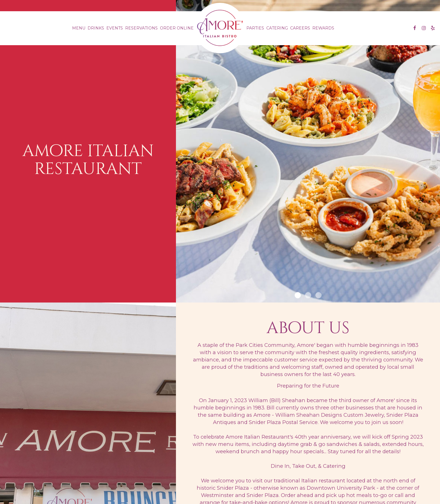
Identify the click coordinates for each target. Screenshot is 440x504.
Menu (79, 28)
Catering (277, 28)
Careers (300, 28)
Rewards (323, 28)
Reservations (141, 28)
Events (115, 28)
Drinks (96, 28)
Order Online (177, 28)
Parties (255, 28)
